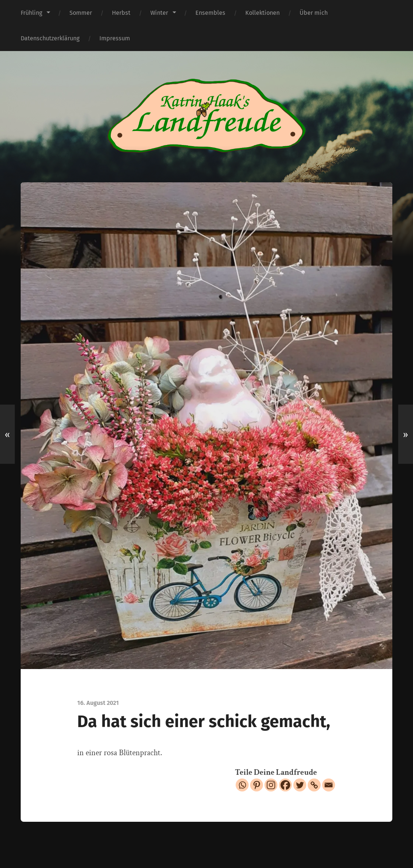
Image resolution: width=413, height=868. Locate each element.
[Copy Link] (314, 785)
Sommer (81, 13)
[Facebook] (285, 785)
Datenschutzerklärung (50, 38)
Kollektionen (262, 13)
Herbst (121, 13)
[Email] (329, 785)
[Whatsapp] (242, 785)
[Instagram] (271, 785)
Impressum (115, 38)
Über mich (314, 13)
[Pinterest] (257, 785)
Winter (159, 13)
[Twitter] (300, 785)
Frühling (31, 13)
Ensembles (210, 13)
